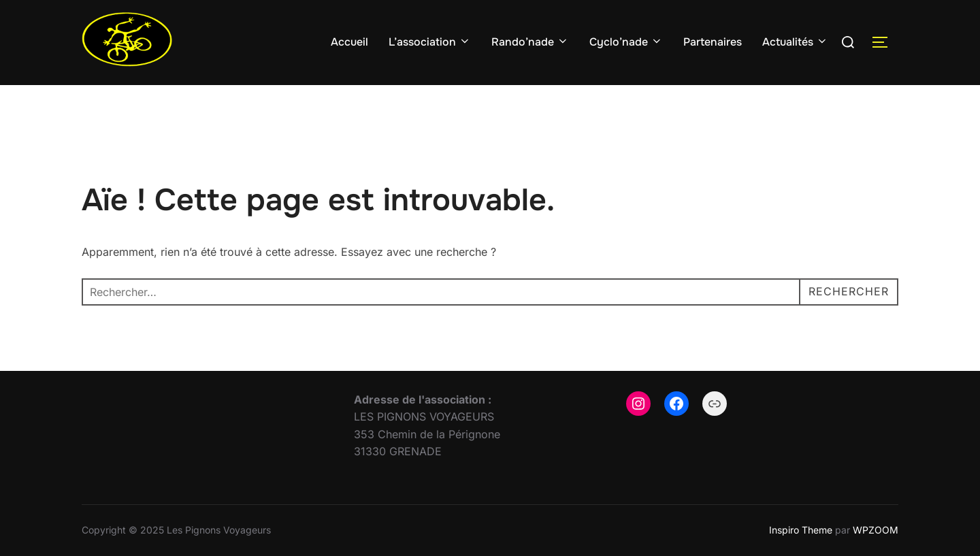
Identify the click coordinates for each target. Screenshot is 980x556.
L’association (430, 42)
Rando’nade (530, 42)
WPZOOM (876, 530)
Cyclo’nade (626, 42)
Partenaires (713, 42)
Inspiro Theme (801, 530)
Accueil (349, 42)
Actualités (795, 42)
